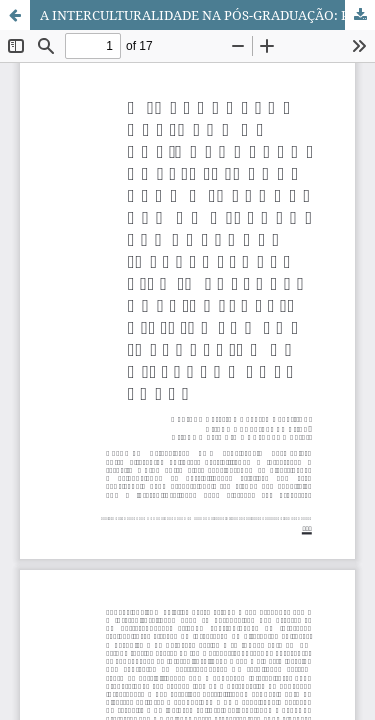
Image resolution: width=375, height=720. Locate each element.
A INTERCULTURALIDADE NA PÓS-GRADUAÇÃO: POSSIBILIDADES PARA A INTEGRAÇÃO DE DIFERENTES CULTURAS (207, 15)
